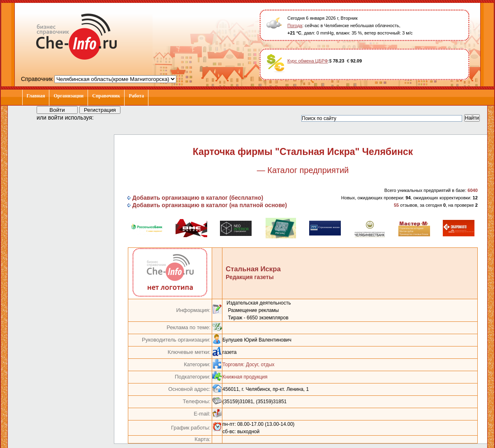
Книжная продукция (245, 377)
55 (396, 205)
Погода (295, 25)
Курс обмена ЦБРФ (308, 61)
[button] (107, 117)
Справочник (106, 96)
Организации (68, 96)
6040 (472, 190)
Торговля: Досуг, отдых (248, 365)
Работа (136, 96)
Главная (36, 96)
